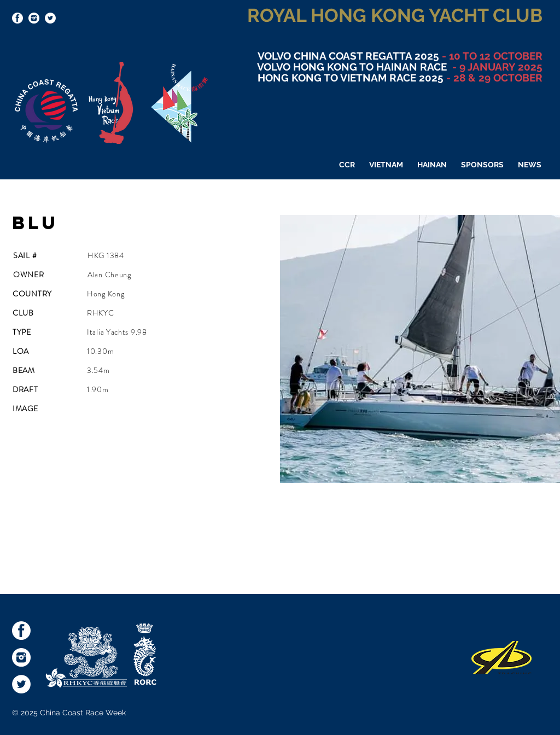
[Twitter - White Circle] (50, 18)
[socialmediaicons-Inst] (34, 18)
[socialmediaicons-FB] (17, 18)
